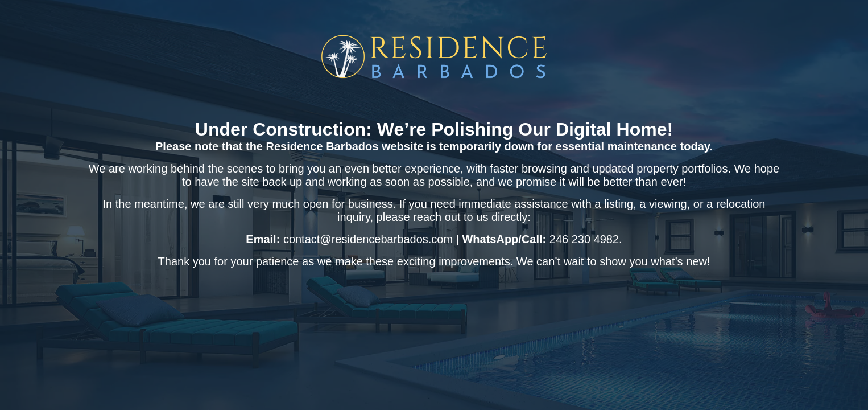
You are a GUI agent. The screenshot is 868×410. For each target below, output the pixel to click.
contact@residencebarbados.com (368, 239)
